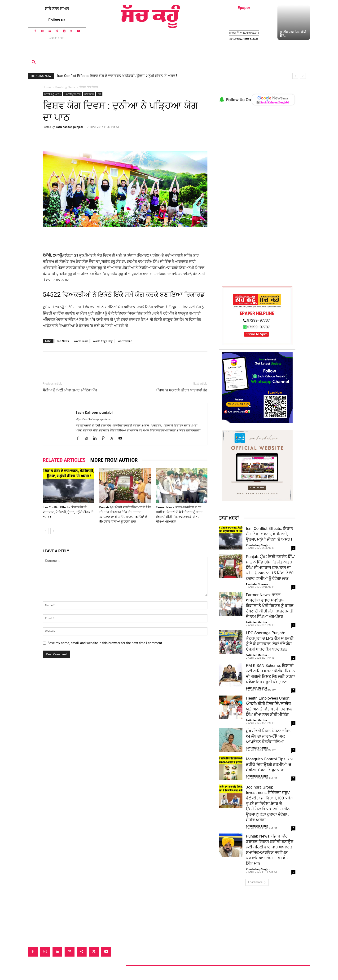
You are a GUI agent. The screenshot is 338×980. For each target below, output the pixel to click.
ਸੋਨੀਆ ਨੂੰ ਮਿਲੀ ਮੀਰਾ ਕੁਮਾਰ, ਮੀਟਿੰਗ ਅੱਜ (70, 390)
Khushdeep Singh (257, 545)
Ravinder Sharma (257, 584)
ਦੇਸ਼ (99, 94)
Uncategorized (72, 94)
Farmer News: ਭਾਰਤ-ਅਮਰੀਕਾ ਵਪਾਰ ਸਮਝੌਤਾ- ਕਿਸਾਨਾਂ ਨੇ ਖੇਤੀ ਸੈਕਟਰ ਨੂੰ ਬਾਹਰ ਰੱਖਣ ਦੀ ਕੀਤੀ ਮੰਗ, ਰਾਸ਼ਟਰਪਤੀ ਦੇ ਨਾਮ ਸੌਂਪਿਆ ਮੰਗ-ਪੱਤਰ (270, 606)
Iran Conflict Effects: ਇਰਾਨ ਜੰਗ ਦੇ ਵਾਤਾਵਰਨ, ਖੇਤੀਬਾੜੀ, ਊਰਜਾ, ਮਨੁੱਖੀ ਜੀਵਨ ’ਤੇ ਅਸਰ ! (117, 76)
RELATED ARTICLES (64, 460)
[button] (34, 62)
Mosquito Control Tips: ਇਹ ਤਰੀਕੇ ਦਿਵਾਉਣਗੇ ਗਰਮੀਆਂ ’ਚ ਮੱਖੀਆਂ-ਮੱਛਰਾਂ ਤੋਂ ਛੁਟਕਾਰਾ (270, 764)
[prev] (295, 76)
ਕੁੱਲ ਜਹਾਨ (89, 94)
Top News (63, 341)
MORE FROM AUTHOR (114, 460)
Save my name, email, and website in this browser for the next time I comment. (105, 643)
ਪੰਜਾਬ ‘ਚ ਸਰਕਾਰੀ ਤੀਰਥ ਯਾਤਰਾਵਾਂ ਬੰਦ (182, 390)
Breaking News (65, 87)
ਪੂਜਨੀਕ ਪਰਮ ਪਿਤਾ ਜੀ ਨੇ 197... (293, 33)
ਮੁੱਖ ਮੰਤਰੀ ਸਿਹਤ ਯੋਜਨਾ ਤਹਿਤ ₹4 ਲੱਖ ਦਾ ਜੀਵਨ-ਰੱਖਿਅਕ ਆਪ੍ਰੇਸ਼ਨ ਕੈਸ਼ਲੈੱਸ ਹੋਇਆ (268, 736)
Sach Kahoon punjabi (69, 127)
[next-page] (53, 531)
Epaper (244, 8)
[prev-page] (46, 531)
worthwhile (125, 341)
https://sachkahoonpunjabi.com (94, 419)
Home (47, 87)
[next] (303, 76)
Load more (257, 882)
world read (81, 341)
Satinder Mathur (257, 622)
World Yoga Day (103, 341)
